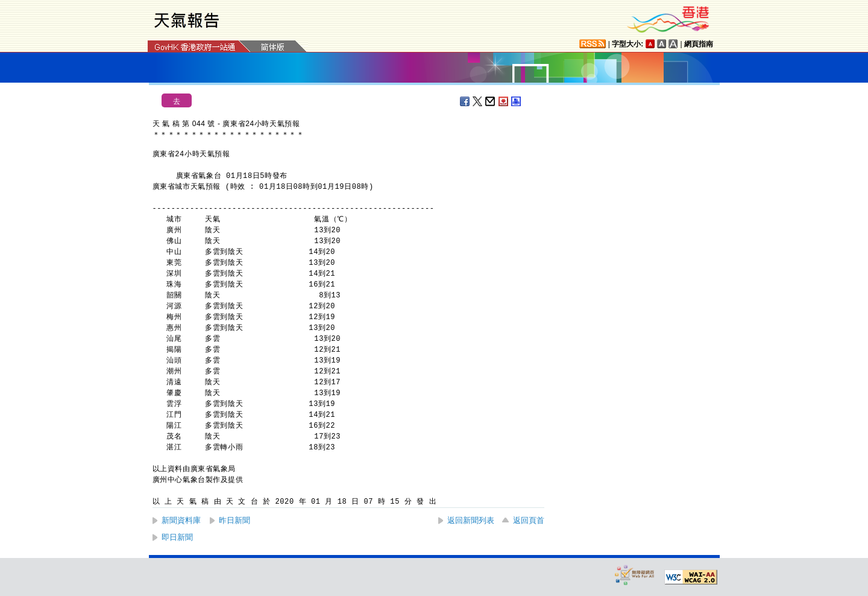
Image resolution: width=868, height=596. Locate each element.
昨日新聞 (234, 520)
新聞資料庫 (181, 520)
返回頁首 (529, 520)
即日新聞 (177, 537)
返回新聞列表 (471, 520)
